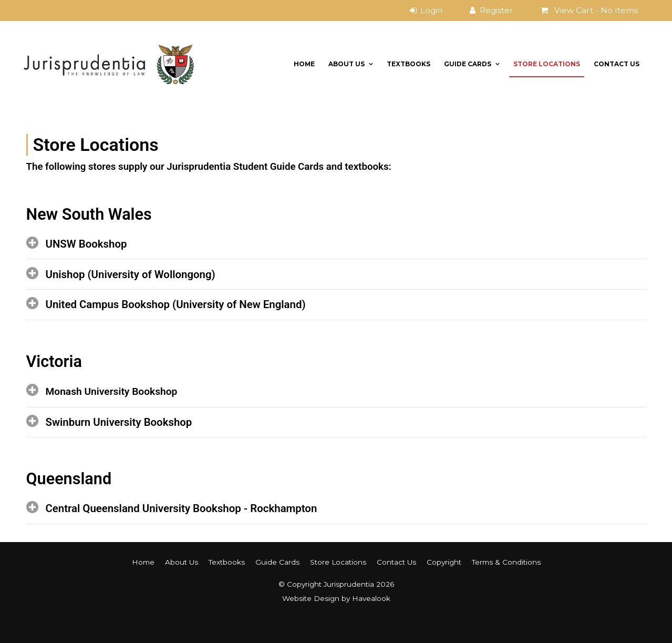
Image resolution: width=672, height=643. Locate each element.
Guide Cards (468, 64)
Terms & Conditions (506, 562)
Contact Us (617, 64)
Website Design (311, 598)
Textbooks (409, 64)
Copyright (444, 562)
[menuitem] (143, 562)
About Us (347, 64)
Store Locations (547, 64)
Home (304, 64)
